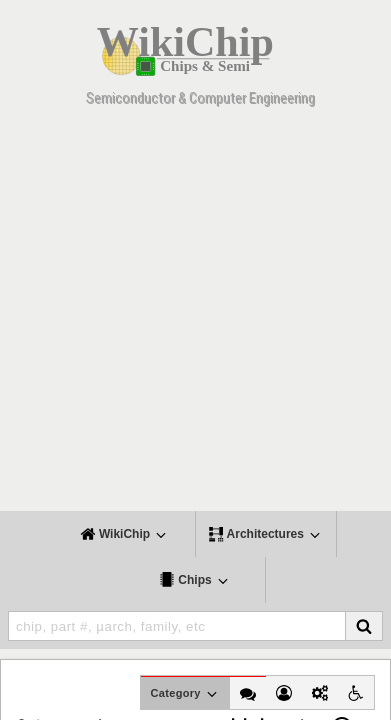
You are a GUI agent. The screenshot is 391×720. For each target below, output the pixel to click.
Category (185, 694)
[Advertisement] (195, 315)
